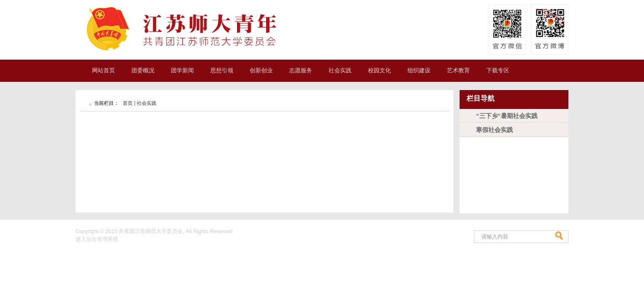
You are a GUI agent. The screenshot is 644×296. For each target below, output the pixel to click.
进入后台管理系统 (97, 239)
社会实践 (147, 103)
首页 (128, 103)
